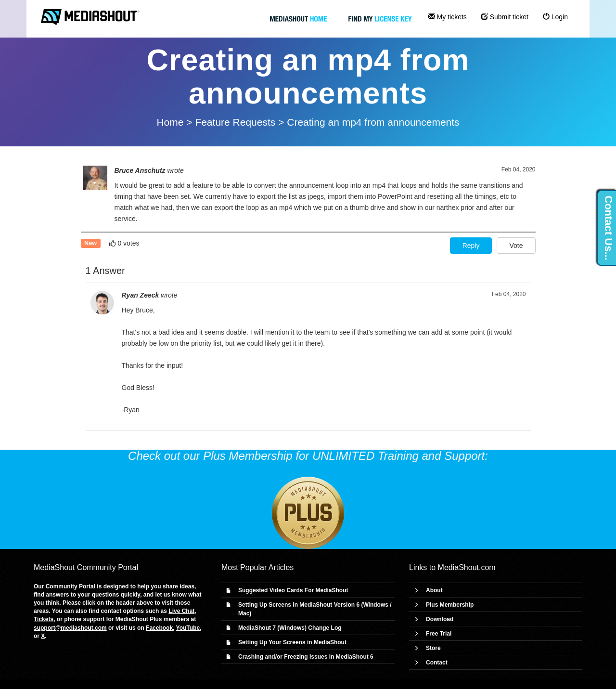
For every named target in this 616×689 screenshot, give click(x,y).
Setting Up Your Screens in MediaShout (292, 642)
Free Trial (439, 634)
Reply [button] (471, 246)
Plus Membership (450, 605)
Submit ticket (505, 17)
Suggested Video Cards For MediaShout (293, 590)
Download (440, 619)
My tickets (448, 17)
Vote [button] (516, 246)
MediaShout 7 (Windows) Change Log (290, 628)
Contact (437, 663)
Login (555, 17)
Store (433, 648)
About (434, 590)
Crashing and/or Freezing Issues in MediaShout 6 (306, 657)
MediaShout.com (467, 567)
